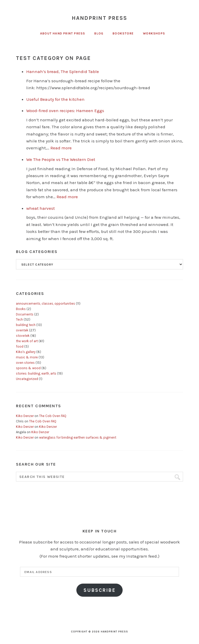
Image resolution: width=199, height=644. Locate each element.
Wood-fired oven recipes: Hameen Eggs (65, 111)
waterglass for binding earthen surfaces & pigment (78, 437)
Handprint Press (100, 18)
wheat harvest (40, 208)
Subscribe (99, 590)
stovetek (23, 336)
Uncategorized (27, 379)
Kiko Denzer (25, 416)
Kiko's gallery (26, 352)
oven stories (25, 363)
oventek (22, 330)
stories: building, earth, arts (36, 373)
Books (21, 309)
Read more (61, 148)
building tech (26, 325)
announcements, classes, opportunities (46, 303)
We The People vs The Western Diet (61, 159)
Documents (25, 314)
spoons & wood (28, 368)
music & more (27, 357)
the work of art (27, 341)
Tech (19, 319)
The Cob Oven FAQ (53, 416)
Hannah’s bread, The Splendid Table (63, 71)
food (20, 346)
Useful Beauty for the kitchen (55, 99)
